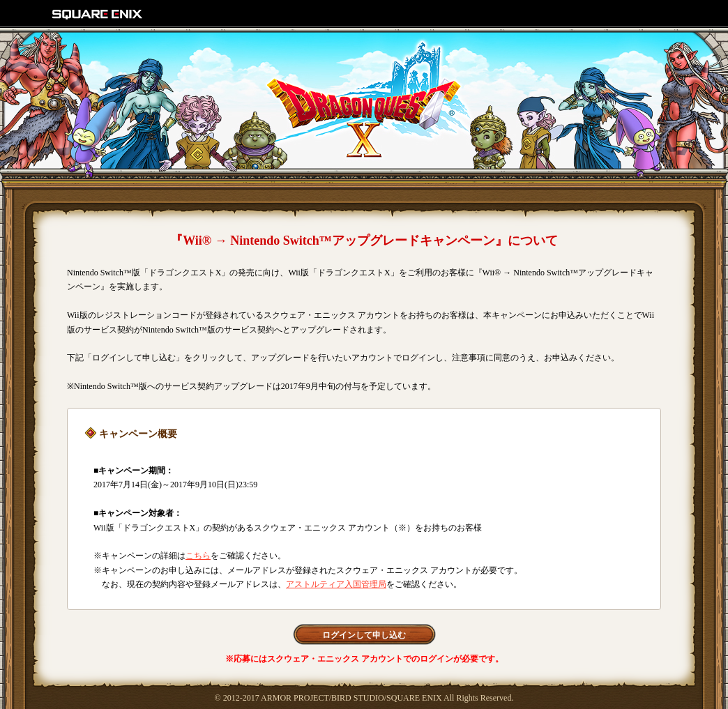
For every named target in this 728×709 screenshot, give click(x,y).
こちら (198, 556)
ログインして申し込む (364, 635)
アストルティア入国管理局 (336, 584)
